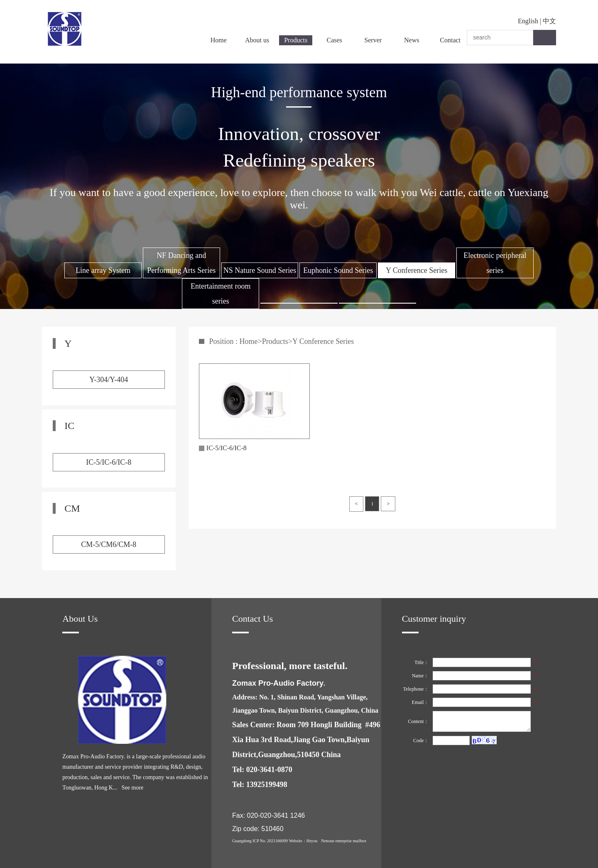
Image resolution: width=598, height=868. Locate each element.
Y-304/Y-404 (109, 380)
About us (257, 40)
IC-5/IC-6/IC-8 (109, 462)
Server (373, 40)
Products (296, 40)
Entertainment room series (221, 294)
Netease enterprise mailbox (344, 841)
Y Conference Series (417, 270)
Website (296, 841)
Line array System (103, 270)
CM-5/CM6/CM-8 (109, 544)
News (412, 40)
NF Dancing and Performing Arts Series (181, 263)
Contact (450, 40)
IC (69, 426)
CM (72, 508)
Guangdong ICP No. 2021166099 (260, 841)
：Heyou (310, 841)
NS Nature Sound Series (260, 270)
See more (132, 788)
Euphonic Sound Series (338, 270)
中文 (549, 21)
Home (219, 40)
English (528, 21)
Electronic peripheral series (495, 263)
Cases (335, 40)
